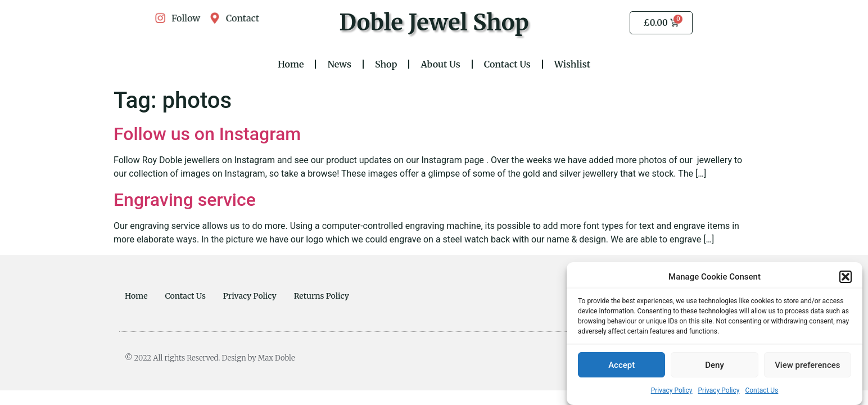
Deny (715, 366)
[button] (846, 277)
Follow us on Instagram (207, 134)
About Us (440, 64)
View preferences (807, 366)
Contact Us (761, 391)
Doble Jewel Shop (434, 22)
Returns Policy (322, 296)
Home (291, 64)
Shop (386, 64)
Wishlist (572, 64)
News (339, 64)
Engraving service (185, 200)
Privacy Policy (672, 391)
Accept (621, 366)
